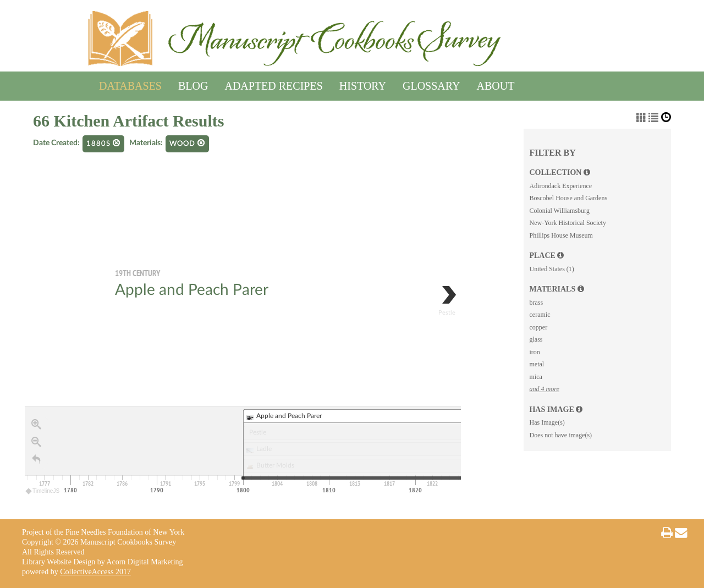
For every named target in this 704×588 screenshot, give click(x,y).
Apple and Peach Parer (192, 290)
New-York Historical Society (567, 223)
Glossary (431, 84)
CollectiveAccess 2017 (95, 572)
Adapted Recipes (273, 84)
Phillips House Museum (561, 235)
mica (535, 377)
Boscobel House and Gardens (568, 198)
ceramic (540, 315)
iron (534, 352)
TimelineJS (43, 491)
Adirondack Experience (560, 186)
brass (536, 303)
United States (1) (551, 269)
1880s (103, 143)
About (496, 84)
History (363, 84)
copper (538, 327)
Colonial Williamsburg (559, 211)
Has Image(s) (547, 422)
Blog (193, 84)
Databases (130, 84)
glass (536, 339)
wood (187, 143)
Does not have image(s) (560, 435)
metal (537, 364)
